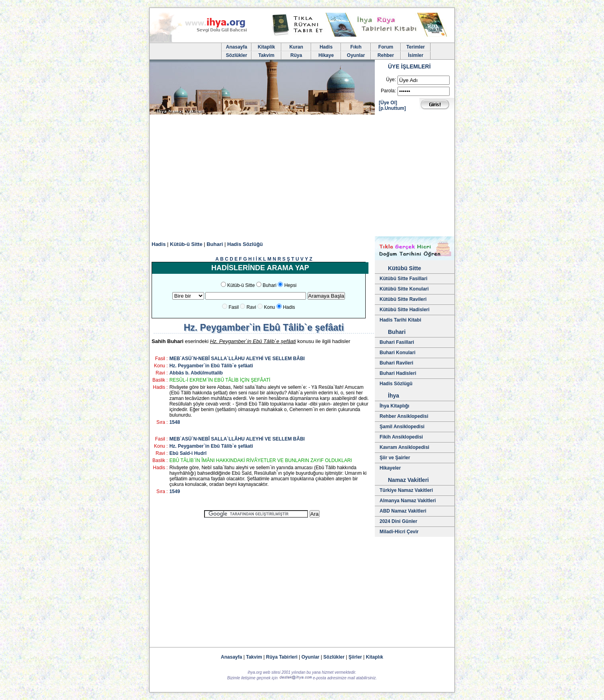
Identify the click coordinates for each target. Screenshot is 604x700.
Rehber (386, 55)
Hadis (326, 47)
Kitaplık (375, 657)
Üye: (391, 80)
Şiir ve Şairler (395, 458)
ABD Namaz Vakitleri (403, 511)
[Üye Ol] (388, 103)
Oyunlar (356, 55)
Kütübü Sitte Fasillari (403, 279)
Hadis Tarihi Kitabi (400, 320)
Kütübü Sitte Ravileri (403, 299)
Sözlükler (237, 55)
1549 (175, 491)
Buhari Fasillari (397, 342)
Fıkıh (356, 47)
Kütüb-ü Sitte (186, 244)
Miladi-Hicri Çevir (399, 532)
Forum (386, 47)
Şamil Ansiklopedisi (402, 427)
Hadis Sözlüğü (245, 244)
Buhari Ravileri (396, 363)
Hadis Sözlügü (396, 384)
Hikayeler (390, 468)
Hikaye (326, 55)
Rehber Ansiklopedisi (404, 416)
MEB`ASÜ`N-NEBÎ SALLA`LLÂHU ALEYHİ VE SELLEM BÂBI (237, 359)
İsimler (416, 55)
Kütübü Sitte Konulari (404, 289)
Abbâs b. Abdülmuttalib (196, 373)
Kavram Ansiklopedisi (404, 447)
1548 (175, 422)
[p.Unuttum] (392, 108)
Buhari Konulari (397, 353)
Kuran (296, 47)
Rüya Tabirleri (282, 657)
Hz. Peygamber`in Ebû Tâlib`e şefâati (211, 366)
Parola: (388, 91)
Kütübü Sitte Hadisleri (404, 310)
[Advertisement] (302, 177)
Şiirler (355, 657)
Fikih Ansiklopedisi (401, 437)
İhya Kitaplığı (395, 406)
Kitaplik (266, 47)
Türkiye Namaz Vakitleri (406, 490)
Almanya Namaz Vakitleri (408, 501)
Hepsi (290, 285)
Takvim (266, 55)
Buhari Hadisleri (398, 373)
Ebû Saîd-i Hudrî (188, 453)
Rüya (296, 55)
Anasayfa (237, 47)
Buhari (215, 244)
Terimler (415, 47)
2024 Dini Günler (398, 521)
